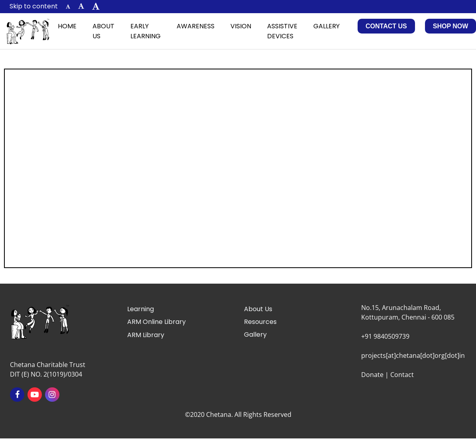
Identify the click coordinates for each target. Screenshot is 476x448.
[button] (68, 7)
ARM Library (146, 335)
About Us (103, 31)
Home (67, 26)
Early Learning (146, 31)
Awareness (196, 26)
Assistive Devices (282, 31)
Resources (260, 322)
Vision (241, 26)
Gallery (327, 26)
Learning (141, 309)
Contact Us (386, 26)
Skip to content (34, 6)
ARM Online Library (156, 322)
